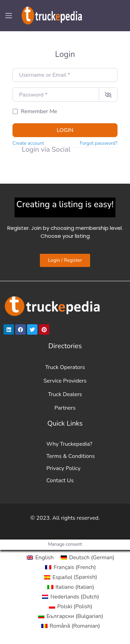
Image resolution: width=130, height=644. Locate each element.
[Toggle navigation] (9, 16)
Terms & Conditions (71, 456)
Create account (28, 143)
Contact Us (60, 480)
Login (65, 130)
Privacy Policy (64, 468)
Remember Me (39, 111)
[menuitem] (40, 558)
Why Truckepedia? (69, 444)
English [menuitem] (45, 558)
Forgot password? (99, 143)
